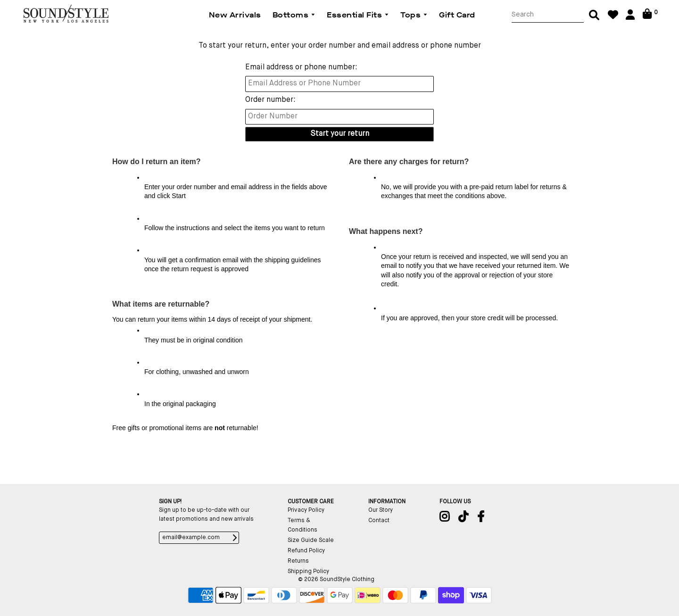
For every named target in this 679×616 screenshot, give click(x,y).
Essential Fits (358, 15)
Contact (379, 521)
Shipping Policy (308, 572)
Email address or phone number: (301, 67)
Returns (298, 561)
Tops (414, 15)
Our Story (381, 510)
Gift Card (457, 15)
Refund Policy (306, 551)
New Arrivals (235, 15)
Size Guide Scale (311, 541)
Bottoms (294, 15)
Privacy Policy (306, 510)
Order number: (270, 100)
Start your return (340, 134)
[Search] (548, 15)
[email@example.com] (199, 538)
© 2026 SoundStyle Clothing (336, 580)
